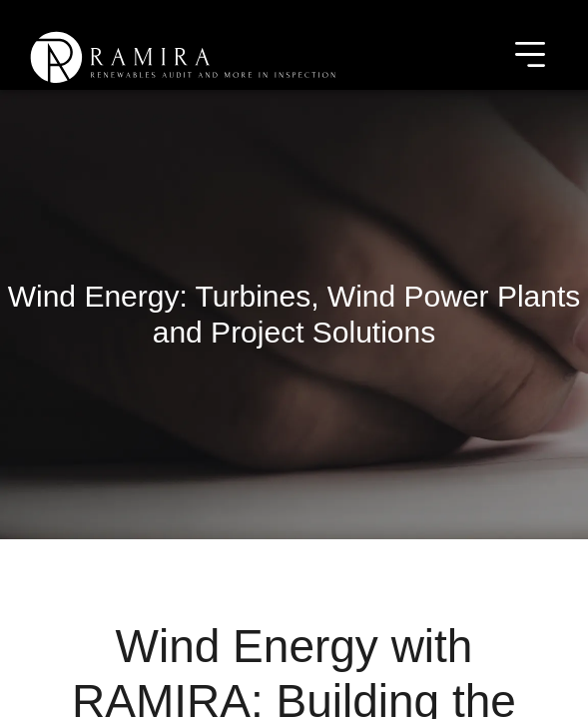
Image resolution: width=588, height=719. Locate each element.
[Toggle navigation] (530, 57)
